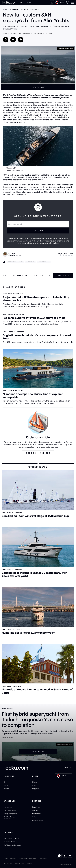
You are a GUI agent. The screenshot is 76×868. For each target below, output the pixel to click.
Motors (35, 782)
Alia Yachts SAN (44, 262)
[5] (72, 255)
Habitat (6, 789)
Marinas (17, 686)
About (6, 859)
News (24, 9)
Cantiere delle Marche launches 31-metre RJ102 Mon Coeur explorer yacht (35, 574)
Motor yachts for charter (11, 838)
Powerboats (8, 807)
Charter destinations (10, 842)
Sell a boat (36, 810)
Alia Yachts (30, 262)
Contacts (13, 859)
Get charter (36, 817)
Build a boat (36, 814)
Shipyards (36, 789)
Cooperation (43, 859)
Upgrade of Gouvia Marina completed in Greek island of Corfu (37, 691)
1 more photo (38, 87)
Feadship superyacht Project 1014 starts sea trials (34, 318)
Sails (34, 785)
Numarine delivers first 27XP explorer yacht (29, 633)
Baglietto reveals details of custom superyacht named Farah (37, 337)
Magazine (15, 9)
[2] (63, 255)
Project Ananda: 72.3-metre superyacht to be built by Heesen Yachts (36, 299)
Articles (6, 785)
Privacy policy (19, 863)
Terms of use (8, 863)
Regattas (18, 512)
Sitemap (30, 863)
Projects (33, 9)
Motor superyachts (66, 49)
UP (68, 768)
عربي (29, 2)
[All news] (69, 467)
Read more (38, 752)
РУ (25, 2)
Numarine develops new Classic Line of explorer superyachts (33, 396)
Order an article (38, 820)
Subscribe (38, 231)
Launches (18, 569)
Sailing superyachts (10, 814)
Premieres (18, 629)
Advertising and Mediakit (27, 859)
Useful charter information (12, 845)
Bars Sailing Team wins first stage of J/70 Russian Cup (35, 516)
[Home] (10, 2)
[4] (69, 255)
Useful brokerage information (9, 818)
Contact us (63, 275)
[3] (66, 255)
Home (5, 9)
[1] (61, 255)
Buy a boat (36, 807)
